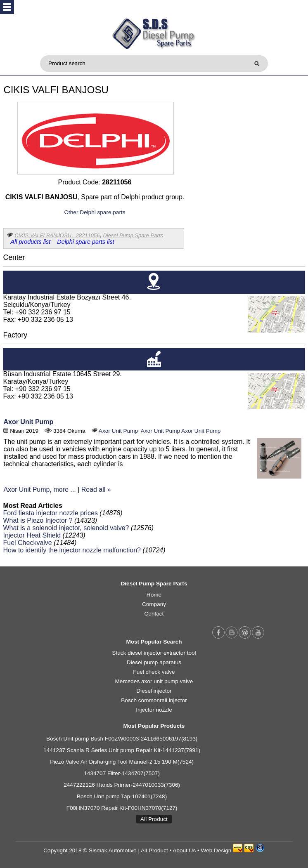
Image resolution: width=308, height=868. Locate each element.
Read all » (96, 489)
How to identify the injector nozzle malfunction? (72, 550)
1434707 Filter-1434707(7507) (122, 773)
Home (154, 595)
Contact (154, 614)
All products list (30, 242)
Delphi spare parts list (85, 242)
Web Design (216, 850)
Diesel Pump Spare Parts (133, 235)
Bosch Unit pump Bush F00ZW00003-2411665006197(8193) (122, 739)
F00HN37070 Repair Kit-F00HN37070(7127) (122, 808)
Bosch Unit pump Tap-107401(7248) (122, 796)
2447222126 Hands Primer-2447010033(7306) (122, 785)
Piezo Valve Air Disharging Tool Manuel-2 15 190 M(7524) (122, 762)
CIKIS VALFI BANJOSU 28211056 (57, 235)
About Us (184, 850)
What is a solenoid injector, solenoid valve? (66, 528)
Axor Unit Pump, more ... (39, 489)
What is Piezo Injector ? (38, 520)
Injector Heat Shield (32, 535)
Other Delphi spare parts (95, 212)
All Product (154, 819)
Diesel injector (154, 691)
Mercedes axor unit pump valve (154, 681)
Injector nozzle (154, 710)
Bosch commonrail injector (154, 700)
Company (154, 604)
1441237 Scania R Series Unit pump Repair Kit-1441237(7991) (122, 750)
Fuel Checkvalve (27, 543)
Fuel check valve (154, 672)
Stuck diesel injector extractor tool (154, 653)
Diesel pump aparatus (154, 662)
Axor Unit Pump (28, 422)
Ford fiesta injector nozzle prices (50, 513)
